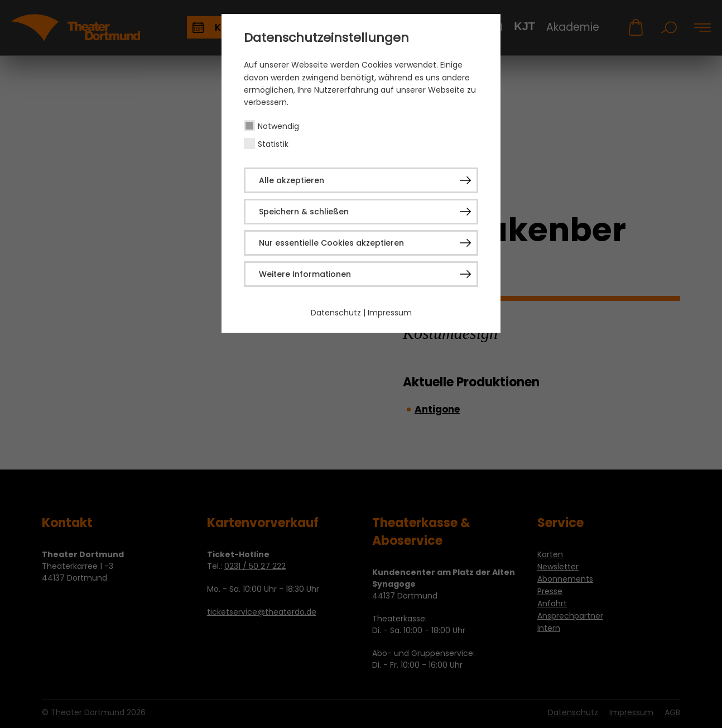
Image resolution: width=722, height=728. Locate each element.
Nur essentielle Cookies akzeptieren (331, 243)
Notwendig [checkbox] (278, 126)
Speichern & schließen (304, 212)
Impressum (390, 313)
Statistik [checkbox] (273, 144)
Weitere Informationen (305, 274)
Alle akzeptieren (292, 180)
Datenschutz (336, 313)
